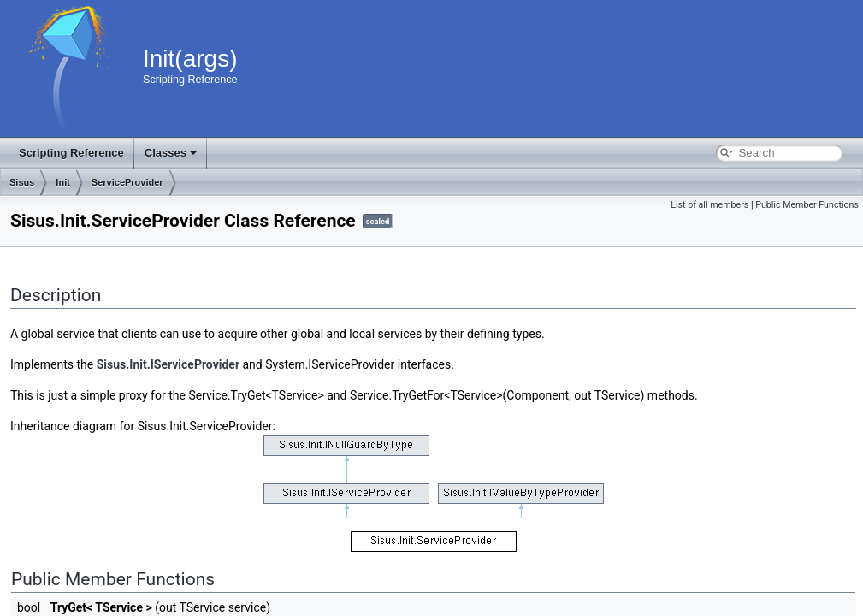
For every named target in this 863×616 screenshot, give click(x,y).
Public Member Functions (807, 205)
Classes (171, 153)
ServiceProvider (127, 182)
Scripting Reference (71, 153)
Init (63, 182)
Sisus (22, 182)
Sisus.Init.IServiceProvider (168, 364)
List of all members (709, 205)
